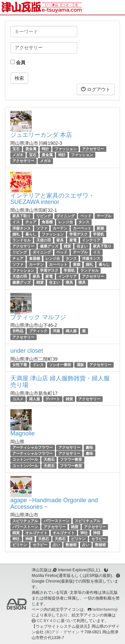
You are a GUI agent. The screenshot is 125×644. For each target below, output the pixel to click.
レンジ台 (66, 222)
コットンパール (25, 459)
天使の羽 (44, 240)
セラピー (99, 539)
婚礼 (16, 234)
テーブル (104, 216)
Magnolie (22, 433)
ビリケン (78, 539)
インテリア (91, 240)
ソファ (42, 228)
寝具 (69, 282)
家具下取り (21, 216)
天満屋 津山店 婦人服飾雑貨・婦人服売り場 (60, 382)
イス (16, 222)
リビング (44, 216)
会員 (18, 62)
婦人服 (71, 331)
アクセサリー (93, 149)
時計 (45, 149)
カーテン (60, 228)
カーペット (82, 228)
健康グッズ (49, 246)
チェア (31, 222)
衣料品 (18, 331)
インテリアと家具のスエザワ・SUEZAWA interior (52, 199)
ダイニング (65, 216)
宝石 (16, 149)
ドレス (38, 365)
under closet (27, 351)
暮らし (31, 234)
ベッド (86, 216)
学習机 (98, 234)
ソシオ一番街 (60, 365)
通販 (80, 365)
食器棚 (47, 222)
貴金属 (31, 149)
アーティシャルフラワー (32, 447)
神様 (97, 533)
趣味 (89, 447)
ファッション (66, 149)
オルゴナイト (36, 533)
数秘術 (71, 545)
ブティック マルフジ (38, 317)
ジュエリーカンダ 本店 (41, 135)
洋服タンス (21, 228)
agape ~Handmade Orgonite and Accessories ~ (54, 504)
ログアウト (96, 89)
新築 (100, 228)
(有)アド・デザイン (62, 632)
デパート (53, 399)
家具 (60, 240)
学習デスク (78, 234)
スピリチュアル (25, 521)
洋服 (56, 331)
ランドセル (21, 240)
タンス (84, 222)
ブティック (38, 331)
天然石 (49, 459)
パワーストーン (56, 521)
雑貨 (67, 246)
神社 (84, 533)
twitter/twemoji (105, 609)
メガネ (18, 155)
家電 (73, 240)
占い (56, 545)
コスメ (18, 399)
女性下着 (20, 365)
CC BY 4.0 (46, 621)
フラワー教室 (71, 459)
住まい (82, 246)
